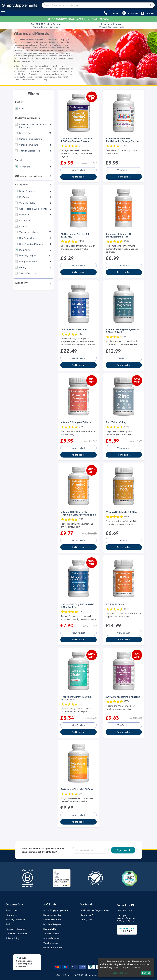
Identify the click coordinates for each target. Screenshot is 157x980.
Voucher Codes (51, 943)
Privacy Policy (13, 938)
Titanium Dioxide (51, 933)
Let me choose (120, 973)
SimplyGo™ (86, 919)
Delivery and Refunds (16, 919)
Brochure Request (52, 924)
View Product (78, 170)
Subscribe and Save (53, 915)
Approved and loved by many (46, 25)
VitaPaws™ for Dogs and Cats (95, 910)
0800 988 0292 (124, 910)
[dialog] (126, 968)
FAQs (9, 924)
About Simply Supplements (56, 910)
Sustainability (50, 929)
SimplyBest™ (87, 915)
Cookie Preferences (16, 929)
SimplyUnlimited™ (52, 919)
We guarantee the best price (111, 25)
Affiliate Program (51, 938)
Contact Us (12, 915)
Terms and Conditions (17, 933)
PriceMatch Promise (53, 947)
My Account (12, 910)
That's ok (146, 973)
